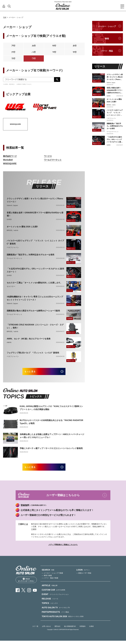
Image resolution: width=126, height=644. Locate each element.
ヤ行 (75, 52)
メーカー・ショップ (107, 26)
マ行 (54, 52)
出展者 (91, 630)
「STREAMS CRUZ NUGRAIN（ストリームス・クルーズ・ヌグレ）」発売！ (35, 326)
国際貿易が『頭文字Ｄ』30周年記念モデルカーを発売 (31, 255)
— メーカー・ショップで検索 (52, 576)
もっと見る (33, 372)
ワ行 (34, 58)
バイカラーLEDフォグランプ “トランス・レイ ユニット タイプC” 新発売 (35, 242)
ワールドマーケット (53, 160)
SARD (9, 219)
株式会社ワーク (10, 156)
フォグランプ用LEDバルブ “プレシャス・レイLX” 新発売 (33, 353)
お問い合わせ (46, 630)
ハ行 (34, 52)
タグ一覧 (35, 630)
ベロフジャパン (13, 247)
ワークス (48, 156)
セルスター (11, 286)
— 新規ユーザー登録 (84, 576)
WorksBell (8, 160)
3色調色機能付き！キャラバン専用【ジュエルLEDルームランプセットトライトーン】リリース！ (35, 298)
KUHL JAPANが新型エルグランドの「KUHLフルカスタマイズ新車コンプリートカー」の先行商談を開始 (51, 410)
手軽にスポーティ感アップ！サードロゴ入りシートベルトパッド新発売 (51, 450)
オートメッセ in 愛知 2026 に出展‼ (22, 227)
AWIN (9, 342)
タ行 (75, 46)
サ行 (54, 46)
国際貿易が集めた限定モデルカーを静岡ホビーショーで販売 (33, 311)
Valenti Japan (12, 205)
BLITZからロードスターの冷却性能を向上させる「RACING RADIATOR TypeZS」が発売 (51, 424)
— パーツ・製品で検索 (50, 581)
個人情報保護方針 (70, 630)
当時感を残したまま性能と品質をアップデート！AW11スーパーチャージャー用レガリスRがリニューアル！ (52, 438)
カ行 (34, 46)
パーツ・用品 (107, 51)
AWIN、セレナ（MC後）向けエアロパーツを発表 (29, 339)
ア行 (13, 46)
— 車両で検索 (47, 579)
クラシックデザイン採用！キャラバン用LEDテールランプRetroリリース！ (35, 200)
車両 (107, 39)
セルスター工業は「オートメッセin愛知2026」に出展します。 (34, 283)
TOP (5, 17)
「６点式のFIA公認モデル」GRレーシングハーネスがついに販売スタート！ (35, 270)
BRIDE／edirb (12, 230)
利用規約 (83, 630)
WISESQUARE (10, 163)
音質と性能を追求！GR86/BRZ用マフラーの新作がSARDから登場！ (35, 214)
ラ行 (13, 58)
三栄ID (34, 532)
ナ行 (13, 52)
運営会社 (57, 630)
